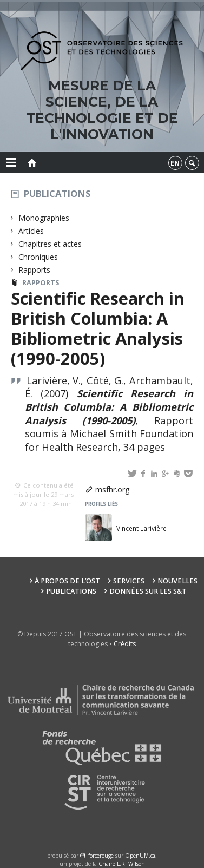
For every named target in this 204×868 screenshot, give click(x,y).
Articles (31, 231)
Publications (57, 193)
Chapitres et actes (50, 244)
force (101, 856)
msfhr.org (112, 489)
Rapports (35, 270)
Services (129, 581)
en (175, 163)
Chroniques (38, 257)
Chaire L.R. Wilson (122, 864)
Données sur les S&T (148, 591)
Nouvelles (177, 581)
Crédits (125, 644)
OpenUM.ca (140, 856)
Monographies (44, 218)
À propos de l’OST (67, 581)
